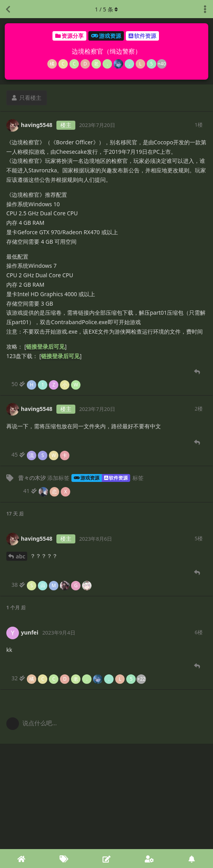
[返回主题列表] (8, 9)
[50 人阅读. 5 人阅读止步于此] (46, 384)
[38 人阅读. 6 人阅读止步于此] (52, 585)
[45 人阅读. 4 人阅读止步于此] (41, 455)
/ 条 (107, 9)
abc (21, 556)
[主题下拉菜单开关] (205, 9)
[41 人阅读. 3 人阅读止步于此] (47, 491)
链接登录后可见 (45, 346)
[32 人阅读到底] (79, 678)
